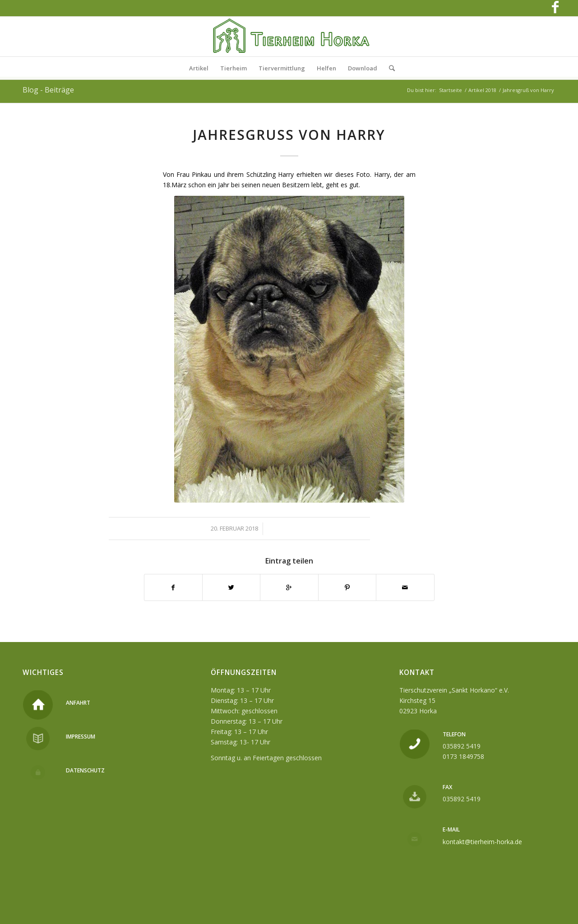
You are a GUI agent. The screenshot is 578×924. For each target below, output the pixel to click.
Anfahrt (78, 703)
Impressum (81, 737)
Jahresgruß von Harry (289, 135)
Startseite (451, 90)
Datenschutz (85, 770)
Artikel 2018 (482, 90)
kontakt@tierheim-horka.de (482, 842)
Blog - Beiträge (48, 90)
